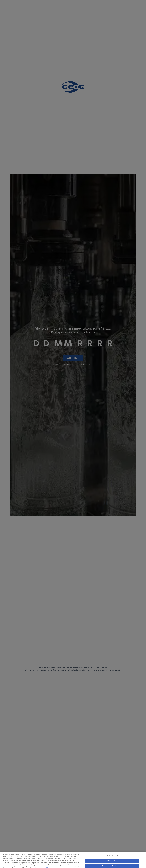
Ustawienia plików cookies (112, 857)
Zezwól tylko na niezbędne (112, 862)
